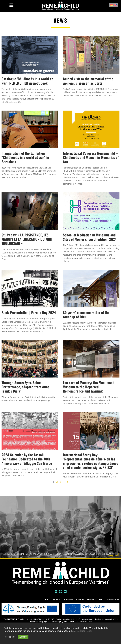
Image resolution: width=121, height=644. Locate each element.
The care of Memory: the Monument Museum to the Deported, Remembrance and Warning (88, 387)
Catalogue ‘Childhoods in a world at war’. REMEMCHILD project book (27, 81)
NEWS (101, 599)
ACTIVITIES (80, 599)
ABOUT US (91, 599)
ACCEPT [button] (23, 637)
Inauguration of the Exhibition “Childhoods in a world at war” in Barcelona (25, 157)
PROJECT (56, 599)
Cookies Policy (84, 631)
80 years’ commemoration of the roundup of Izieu (86, 315)
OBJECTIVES (68, 599)
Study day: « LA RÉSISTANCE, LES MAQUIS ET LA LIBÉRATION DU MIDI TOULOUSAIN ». (27, 239)
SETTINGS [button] (10, 637)
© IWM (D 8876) (114, 555)
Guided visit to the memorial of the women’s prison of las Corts (88, 81)
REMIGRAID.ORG (113, 599)
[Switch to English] (116, 5)
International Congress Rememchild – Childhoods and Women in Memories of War (91, 157)
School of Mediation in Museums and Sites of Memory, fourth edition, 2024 (90, 237)
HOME (47, 599)
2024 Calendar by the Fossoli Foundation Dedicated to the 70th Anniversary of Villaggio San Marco (27, 459)
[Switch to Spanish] (111, 5)
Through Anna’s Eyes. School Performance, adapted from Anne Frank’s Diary (25, 387)
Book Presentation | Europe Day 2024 (29, 312)
